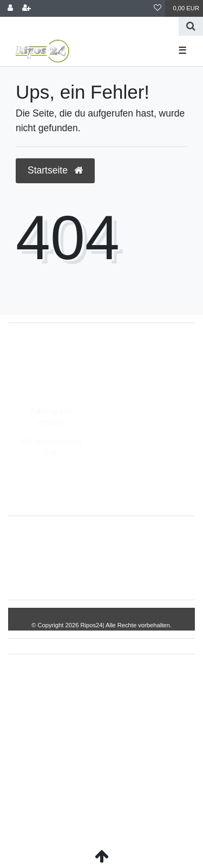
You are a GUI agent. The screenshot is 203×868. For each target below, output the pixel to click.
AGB (123, 575)
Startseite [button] (55, 170)
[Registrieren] (27, 8)
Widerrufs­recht (72, 541)
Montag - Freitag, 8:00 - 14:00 (70, 384)
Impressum (131, 541)
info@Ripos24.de (49, 373)
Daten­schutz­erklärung (63, 575)
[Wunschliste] (158, 8)
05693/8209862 (46, 362)
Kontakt (159, 575)
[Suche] (191, 26)
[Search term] (89, 26)
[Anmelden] (10, 8)
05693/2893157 (46, 350)
